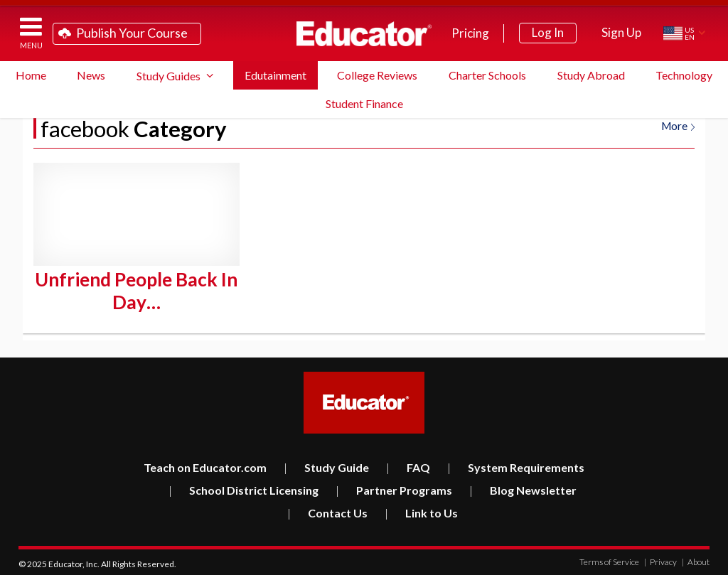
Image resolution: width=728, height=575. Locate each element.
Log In (548, 32)
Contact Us (327, 510)
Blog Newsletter (523, 487)
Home (31, 75)
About (696, 559)
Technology (684, 75)
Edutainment (275, 75)
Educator (364, 33)
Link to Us (421, 510)
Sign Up (621, 32)
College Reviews (377, 75)
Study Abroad (591, 75)
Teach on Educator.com (205, 464)
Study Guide (326, 464)
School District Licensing (243, 487)
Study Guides (168, 76)
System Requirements (516, 464)
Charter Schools (487, 75)
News (91, 75)
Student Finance (364, 103)
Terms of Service (609, 559)
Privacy (660, 559)
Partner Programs (394, 487)
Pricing (470, 33)
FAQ (408, 464)
